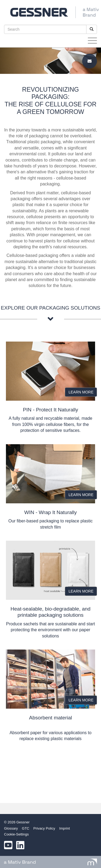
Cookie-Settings (16, 834)
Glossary (11, 828)
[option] (50, 61)
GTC (25, 828)
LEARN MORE (81, 392)
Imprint (65, 828)
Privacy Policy (44, 828)
